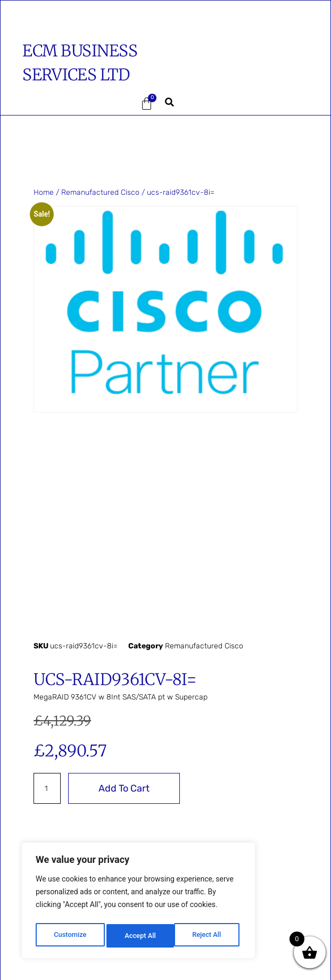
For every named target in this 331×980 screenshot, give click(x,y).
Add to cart (124, 788)
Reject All (139, 936)
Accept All (208, 936)
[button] (53, 104)
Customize (69, 936)
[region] (138, 903)
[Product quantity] (47, 788)
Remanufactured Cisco (100, 192)
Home (44, 192)
